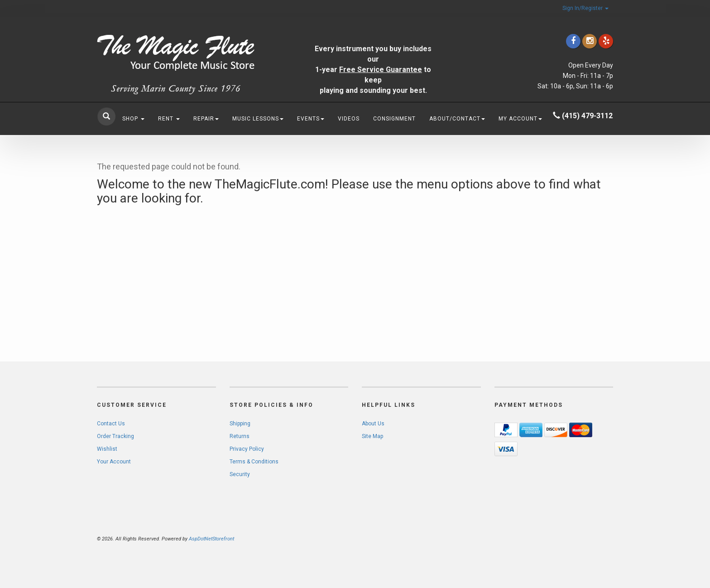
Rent (169, 119)
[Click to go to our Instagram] (590, 41)
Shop (133, 119)
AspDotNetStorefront (211, 539)
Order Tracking (115, 436)
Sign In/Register (585, 8)
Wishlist (107, 449)
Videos (349, 119)
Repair (206, 119)
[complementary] (644, 538)
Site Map (372, 436)
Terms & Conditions (254, 462)
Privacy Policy (247, 449)
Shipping (240, 424)
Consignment (394, 119)
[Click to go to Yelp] (606, 41)
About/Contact (457, 119)
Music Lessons (258, 119)
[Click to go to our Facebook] (573, 41)
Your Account (114, 462)
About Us (373, 424)
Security (240, 474)
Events (311, 119)
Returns (240, 436)
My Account (520, 119)
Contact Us (111, 424)
